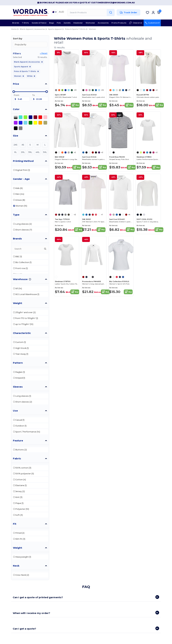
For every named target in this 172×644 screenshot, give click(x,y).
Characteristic (22, 333)
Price (16, 84)
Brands (17, 239)
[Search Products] (91, 13)
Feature (18, 441)
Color (16, 109)
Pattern (18, 363)
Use (15, 411)
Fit (15, 524)
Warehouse (20, 279)
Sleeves (18, 387)
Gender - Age (21, 179)
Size (16, 136)
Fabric (17, 458)
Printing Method (23, 161)
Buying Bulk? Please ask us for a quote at (64, 3)
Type (16, 215)
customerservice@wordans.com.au (113, 3)
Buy (75, 105)
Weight (17, 303)
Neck (16, 566)
